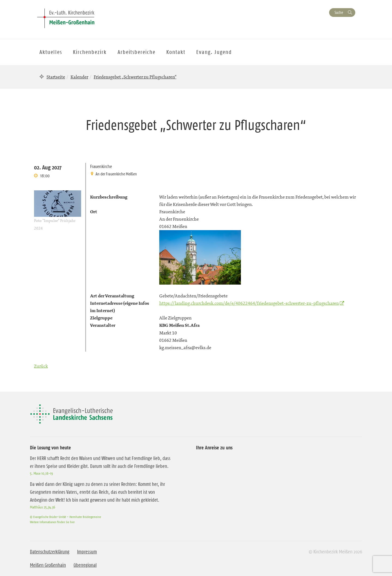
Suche (339, 12)
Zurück (41, 366)
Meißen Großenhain (48, 565)
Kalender (79, 77)
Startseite (56, 77)
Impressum (87, 552)
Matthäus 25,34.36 (42, 507)
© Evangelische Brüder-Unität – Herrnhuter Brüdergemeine (65, 517)
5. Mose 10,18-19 (41, 473)
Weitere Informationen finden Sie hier (52, 522)
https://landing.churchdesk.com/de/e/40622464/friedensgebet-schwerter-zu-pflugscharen (249, 303)
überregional (85, 565)
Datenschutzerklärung (50, 552)
